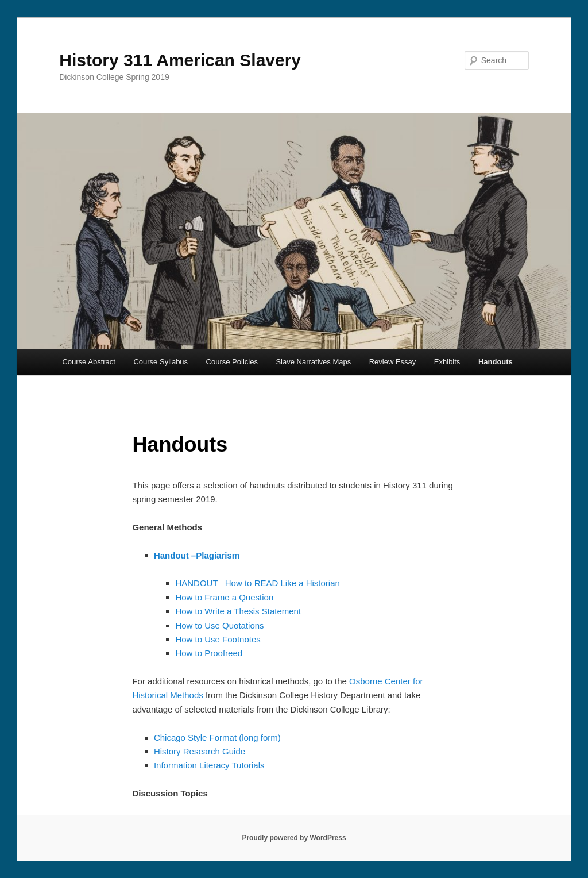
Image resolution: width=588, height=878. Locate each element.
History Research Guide (200, 751)
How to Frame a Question (224, 597)
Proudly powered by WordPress (294, 838)
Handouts (496, 362)
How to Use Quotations (219, 625)
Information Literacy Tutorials (209, 765)
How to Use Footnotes (218, 639)
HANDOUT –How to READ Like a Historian (257, 583)
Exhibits (447, 362)
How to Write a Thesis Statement (238, 611)
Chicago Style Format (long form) (217, 738)
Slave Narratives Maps (313, 362)
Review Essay (393, 362)
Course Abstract (89, 362)
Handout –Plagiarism (197, 555)
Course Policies (232, 362)
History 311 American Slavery (180, 60)
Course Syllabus (160, 362)
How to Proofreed (209, 653)
